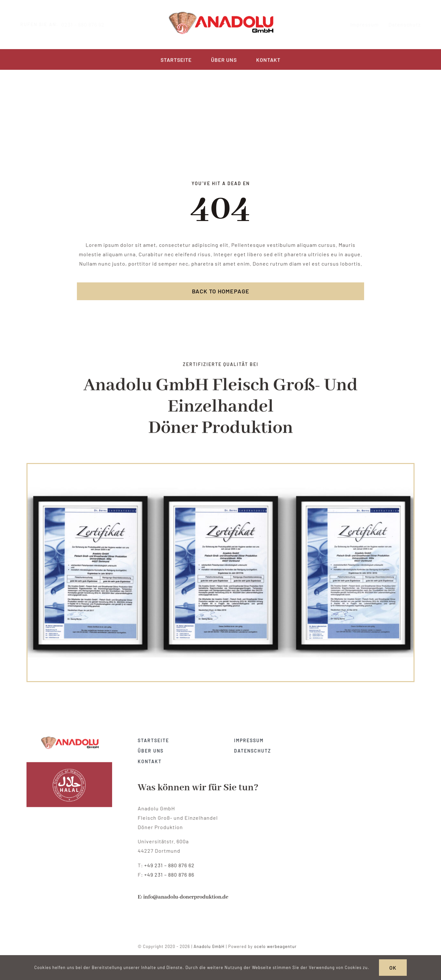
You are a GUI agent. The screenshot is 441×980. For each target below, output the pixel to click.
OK (393, 968)
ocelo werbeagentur (278, 946)
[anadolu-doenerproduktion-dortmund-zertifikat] (69, 736)
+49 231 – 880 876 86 (172, 875)
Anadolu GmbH (212, 946)
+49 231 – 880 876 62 (172, 865)
